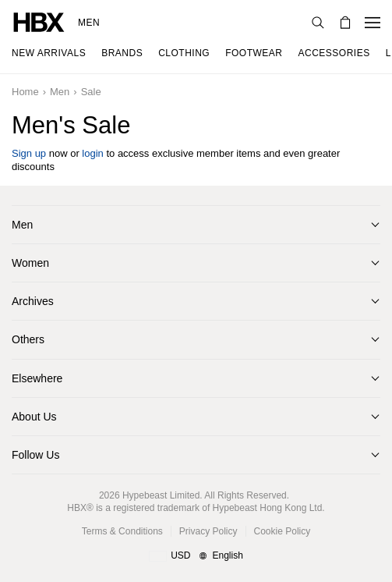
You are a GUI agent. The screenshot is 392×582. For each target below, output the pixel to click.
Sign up (29, 153)
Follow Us (35, 455)
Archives (33, 301)
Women (30, 263)
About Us (34, 417)
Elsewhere (37, 378)
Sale (91, 92)
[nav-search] (318, 23)
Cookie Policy (283, 531)
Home (25, 92)
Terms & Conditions (122, 531)
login (92, 153)
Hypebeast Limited (161, 495)
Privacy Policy (208, 531)
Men (89, 23)
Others (28, 339)
